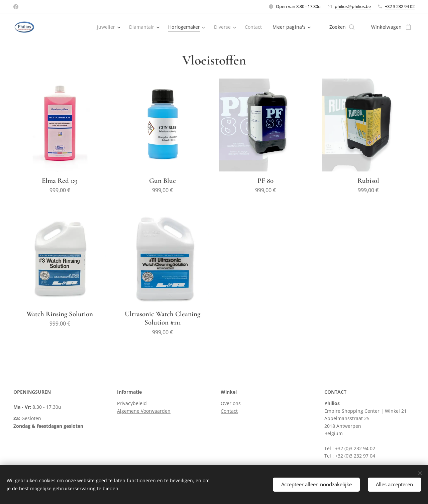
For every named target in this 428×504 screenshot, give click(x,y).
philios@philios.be (353, 6)
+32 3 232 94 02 (400, 6)
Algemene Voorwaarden (144, 411)
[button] (342, 27)
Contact (229, 411)
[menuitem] (106, 27)
